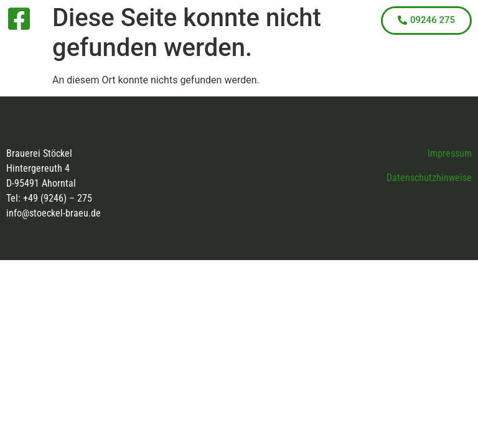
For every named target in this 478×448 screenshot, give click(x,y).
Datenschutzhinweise (429, 178)
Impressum (450, 153)
